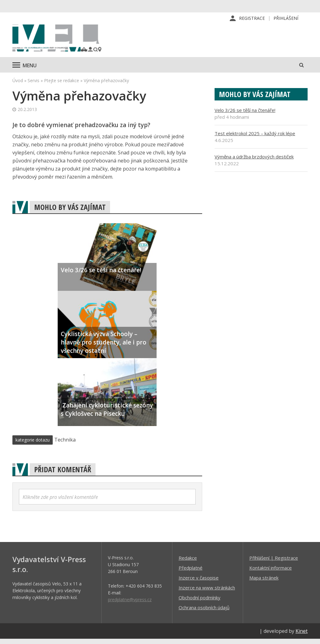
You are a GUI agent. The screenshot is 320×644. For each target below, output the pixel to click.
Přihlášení (286, 18)
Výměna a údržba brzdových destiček (254, 162)
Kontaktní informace (271, 573)
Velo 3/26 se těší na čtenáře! (245, 115)
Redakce (188, 563)
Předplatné (191, 573)
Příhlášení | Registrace (274, 563)
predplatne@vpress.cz (130, 604)
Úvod (18, 85)
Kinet (302, 636)
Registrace (252, 18)
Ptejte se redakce (62, 85)
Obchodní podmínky (200, 602)
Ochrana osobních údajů (204, 612)
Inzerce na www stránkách (207, 593)
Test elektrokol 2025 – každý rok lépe (255, 138)
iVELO (65, 41)
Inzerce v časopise (199, 583)
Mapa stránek (264, 583)
